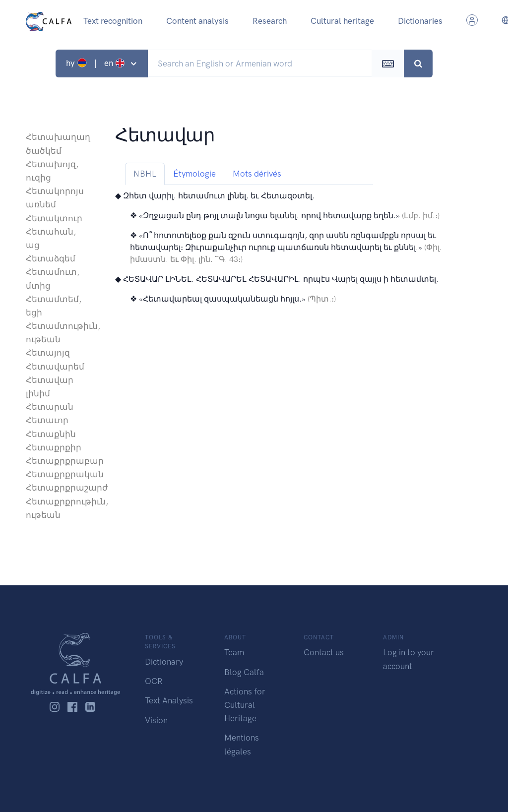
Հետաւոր (47, 420)
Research (270, 21)
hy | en (96, 63)
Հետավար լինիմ (50, 387)
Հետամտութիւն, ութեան (55, 333)
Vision (156, 720)
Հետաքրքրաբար (55, 461)
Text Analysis (169, 700)
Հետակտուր (54, 218)
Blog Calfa (244, 672)
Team (234, 652)
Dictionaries (420, 21)
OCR (154, 681)
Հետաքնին (51, 434)
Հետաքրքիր (54, 447)
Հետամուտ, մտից (53, 279)
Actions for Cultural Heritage (245, 705)
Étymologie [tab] (194, 174)
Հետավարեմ (55, 367)
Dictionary (164, 662)
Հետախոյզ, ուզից (52, 171)
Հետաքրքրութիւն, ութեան (55, 508)
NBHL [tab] (145, 174)
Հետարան (50, 407)
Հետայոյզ (48, 353)
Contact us (324, 652)
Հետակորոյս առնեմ (55, 198)
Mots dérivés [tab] (257, 174)
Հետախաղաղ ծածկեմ (55, 144)
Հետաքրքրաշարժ (55, 488)
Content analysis (197, 21)
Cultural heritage (342, 21)
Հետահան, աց (51, 238)
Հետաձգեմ (51, 258)
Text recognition (113, 21)
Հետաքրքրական (55, 474)
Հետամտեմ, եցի (54, 306)
